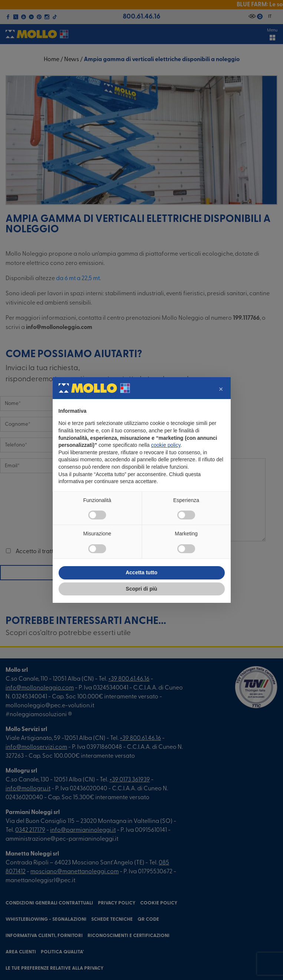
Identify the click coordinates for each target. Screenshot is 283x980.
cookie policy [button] (166, 445)
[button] (221, 389)
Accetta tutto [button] (142, 572)
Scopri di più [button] (141, 589)
